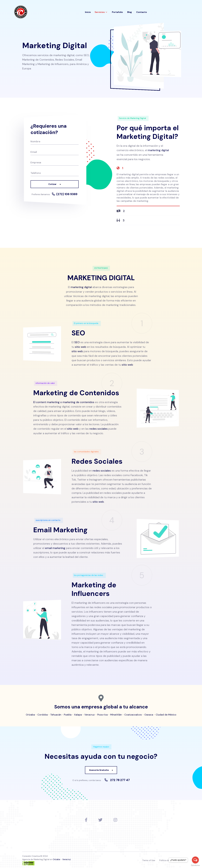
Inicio (88, 12)
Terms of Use (149, 859)
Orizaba (30, 714)
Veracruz (90, 714)
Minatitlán (116, 714)
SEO (77, 342)
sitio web (81, 346)
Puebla (68, 714)
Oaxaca (149, 714)
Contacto (142, 12)
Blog (130, 12)
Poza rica (102, 714)
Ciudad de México (166, 714)
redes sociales (99, 428)
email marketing (55, 547)
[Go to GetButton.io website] (195, 865)
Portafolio (117, 12)
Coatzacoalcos (133, 714)
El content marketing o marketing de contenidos (64, 401)
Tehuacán (56, 714)
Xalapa (78, 714)
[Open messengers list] (195, 860)
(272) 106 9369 (67, 194)
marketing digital (158, 150)
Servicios (100, 12)
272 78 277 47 (120, 779)
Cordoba (43, 714)
